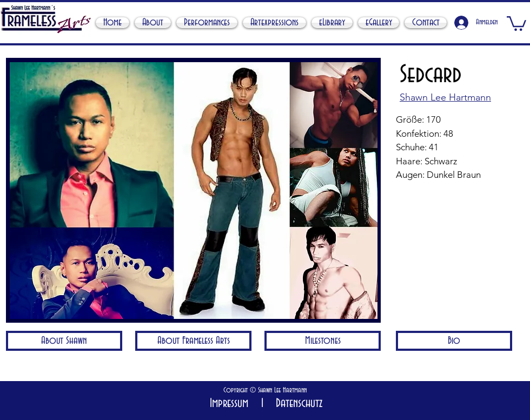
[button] (516, 23)
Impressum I (237, 404)
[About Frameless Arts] (193, 341)
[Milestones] (323, 341)
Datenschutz (296, 404)
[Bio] (454, 341)
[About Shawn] (64, 341)
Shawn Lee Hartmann (281, 391)
